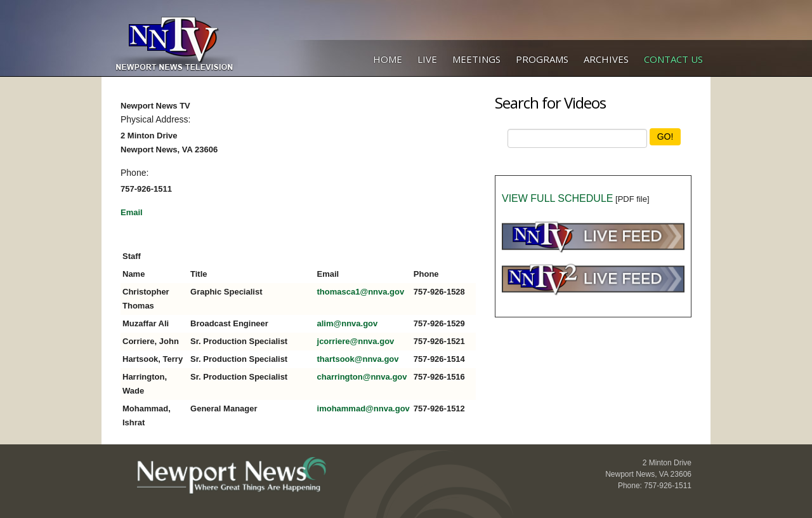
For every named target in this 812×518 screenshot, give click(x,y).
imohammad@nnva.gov (363, 408)
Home (388, 59)
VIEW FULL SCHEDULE (557, 198)
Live (427, 59)
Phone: (134, 173)
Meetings (476, 59)
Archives (606, 59)
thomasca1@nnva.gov (361, 292)
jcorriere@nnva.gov (356, 341)
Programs (542, 59)
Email (132, 212)
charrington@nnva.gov (362, 377)
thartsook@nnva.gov (358, 359)
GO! (665, 136)
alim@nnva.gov (348, 323)
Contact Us (673, 59)
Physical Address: (156, 119)
